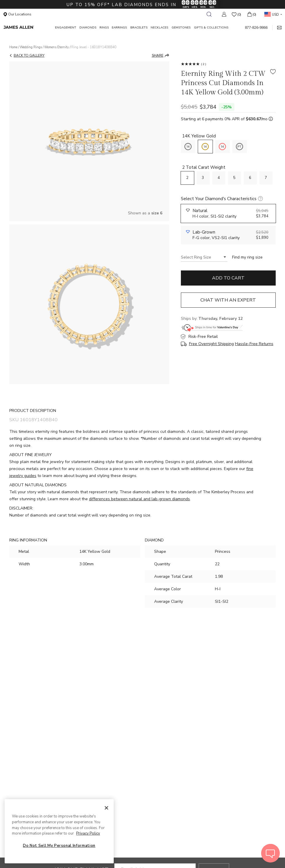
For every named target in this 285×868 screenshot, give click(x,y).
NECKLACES (159, 28)
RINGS (104, 28)
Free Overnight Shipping (211, 344)
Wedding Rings (31, 47)
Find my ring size (247, 257)
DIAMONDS (88, 28)
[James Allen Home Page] (27, 27)
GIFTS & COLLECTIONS (211, 28)
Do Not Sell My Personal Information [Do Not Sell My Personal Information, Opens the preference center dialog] (59, 846)
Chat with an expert (228, 300)
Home (13, 47)
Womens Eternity (57, 47)
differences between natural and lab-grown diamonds (139, 499)
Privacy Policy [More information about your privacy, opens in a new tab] (88, 833)
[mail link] (277, 28)
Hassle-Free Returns (254, 344)
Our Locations (17, 14)
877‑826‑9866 (256, 28)
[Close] (106, 808)
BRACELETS (139, 28)
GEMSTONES (181, 28)
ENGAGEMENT (66, 28)
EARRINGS (119, 28)
